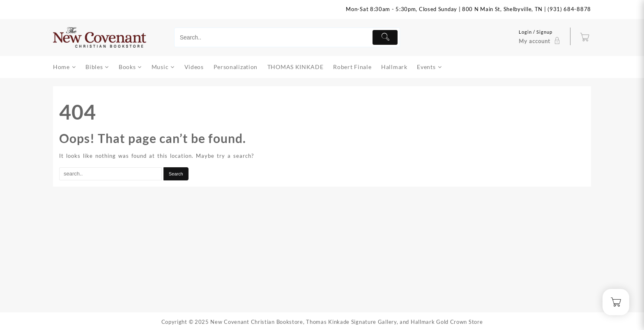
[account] (540, 37)
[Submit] (385, 37)
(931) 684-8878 (569, 9)
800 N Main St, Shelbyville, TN (502, 9)
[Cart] (585, 37)
